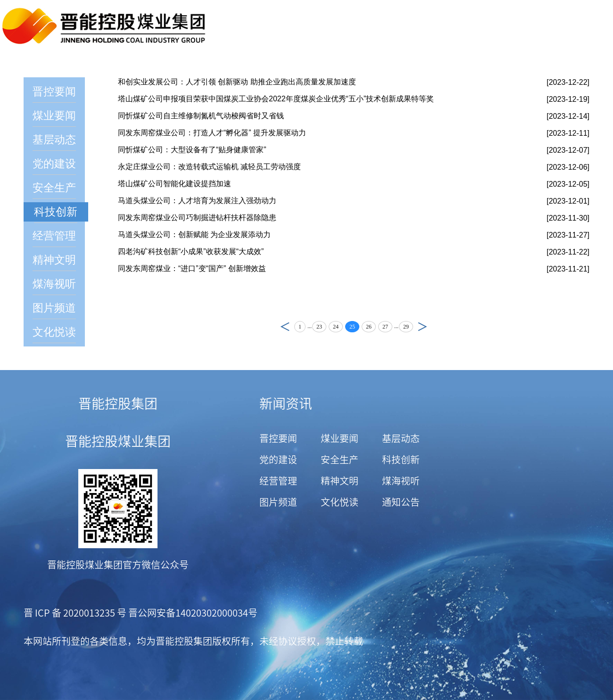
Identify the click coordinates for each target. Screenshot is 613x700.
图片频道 (54, 308)
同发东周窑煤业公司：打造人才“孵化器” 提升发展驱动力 (212, 133)
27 (385, 327)
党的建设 (54, 164)
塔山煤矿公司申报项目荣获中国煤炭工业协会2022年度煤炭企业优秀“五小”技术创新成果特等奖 (276, 99)
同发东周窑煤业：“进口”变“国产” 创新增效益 (192, 268)
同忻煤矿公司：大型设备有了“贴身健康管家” (192, 150)
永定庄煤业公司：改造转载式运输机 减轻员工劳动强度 (209, 167)
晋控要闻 (54, 92)
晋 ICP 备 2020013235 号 (75, 613)
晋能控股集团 (118, 404)
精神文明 (54, 260)
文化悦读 (54, 332)
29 (406, 327)
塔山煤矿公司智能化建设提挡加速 (174, 184)
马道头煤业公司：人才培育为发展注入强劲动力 (197, 201)
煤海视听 (54, 284)
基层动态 (54, 140)
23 (319, 327)
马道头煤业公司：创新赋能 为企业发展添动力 (194, 235)
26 (369, 327)
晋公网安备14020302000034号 (192, 613)
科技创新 (56, 212)
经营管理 (54, 236)
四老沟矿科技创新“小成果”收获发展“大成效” (191, 251)
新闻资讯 (286, 404)
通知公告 (401, 502)
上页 (282, 326)
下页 (425, 326)
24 (336, 327)
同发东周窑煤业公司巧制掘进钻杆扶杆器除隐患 (197, 218)
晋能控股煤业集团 (118, 441)
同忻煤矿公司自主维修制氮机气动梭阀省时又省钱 (201, 116)
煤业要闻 (54, 116)
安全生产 (54, 188)
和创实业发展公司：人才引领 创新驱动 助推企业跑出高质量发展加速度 (237, 82)
